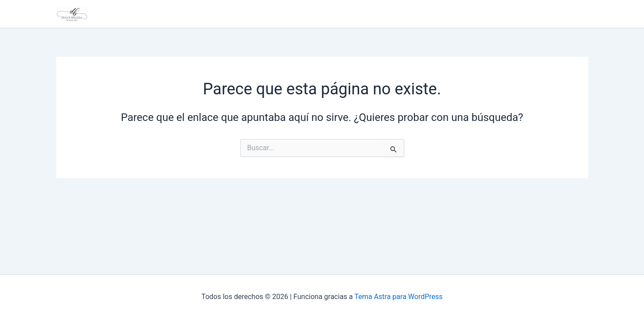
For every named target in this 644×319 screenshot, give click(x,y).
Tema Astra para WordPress (399, 297)
